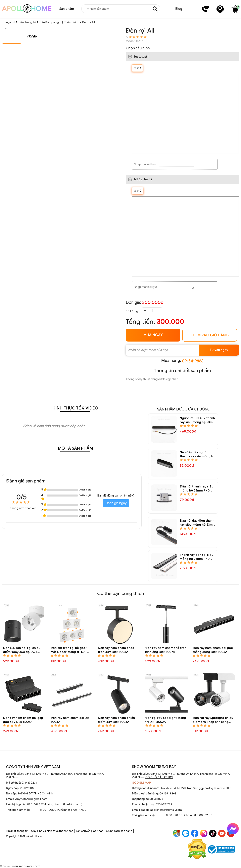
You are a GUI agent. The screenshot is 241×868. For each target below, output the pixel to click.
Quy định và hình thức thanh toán (52, 831)
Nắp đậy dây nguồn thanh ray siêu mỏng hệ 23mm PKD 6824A (197, 454)
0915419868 (193, 361)
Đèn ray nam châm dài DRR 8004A (70, 720)
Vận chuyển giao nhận (90, 831)
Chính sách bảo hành (119, 831)
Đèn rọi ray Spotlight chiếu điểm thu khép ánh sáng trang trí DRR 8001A (213, 720)
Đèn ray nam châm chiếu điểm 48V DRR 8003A (116, 720)
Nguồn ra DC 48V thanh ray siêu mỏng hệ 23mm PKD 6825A (198, 420)
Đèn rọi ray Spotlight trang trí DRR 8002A (166, 720)
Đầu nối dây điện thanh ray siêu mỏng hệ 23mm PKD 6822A (198, 523)
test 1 (137, 68)
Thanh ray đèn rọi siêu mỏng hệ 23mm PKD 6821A (197, 557)
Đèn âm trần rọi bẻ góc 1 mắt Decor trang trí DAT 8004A (69, 650)
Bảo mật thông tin (17, 831)
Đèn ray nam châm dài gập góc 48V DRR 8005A (23, 720)
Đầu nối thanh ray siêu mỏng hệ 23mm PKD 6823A (197, 489)
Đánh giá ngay (116, 503)
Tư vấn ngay (219, 350)
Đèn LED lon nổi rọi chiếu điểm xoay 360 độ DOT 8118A (22, 650)
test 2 (138, 191)
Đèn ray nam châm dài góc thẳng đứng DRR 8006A (213, 650)
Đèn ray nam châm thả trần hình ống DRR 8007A (166, 650)
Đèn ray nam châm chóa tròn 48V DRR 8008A (116, 650)
